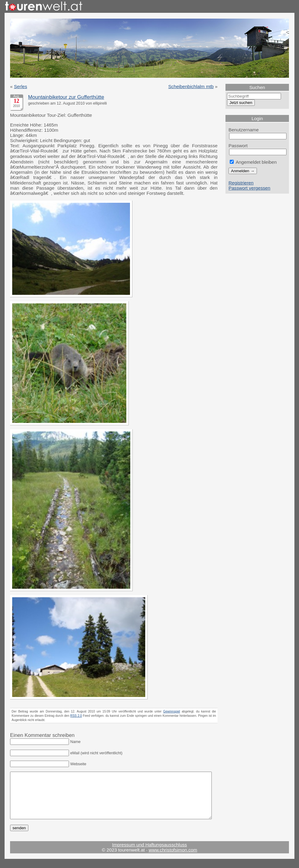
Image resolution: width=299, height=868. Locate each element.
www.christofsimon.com (173, 859)
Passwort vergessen (249, 188)
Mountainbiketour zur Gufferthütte (66, 97)
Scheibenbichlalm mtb (191, 86)
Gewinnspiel (172, 711)
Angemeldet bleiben (253, 162)
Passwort (238, 146)
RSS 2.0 (76, 716)
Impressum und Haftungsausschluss (149, 854)
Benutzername (244, 130)
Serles (21, 86)
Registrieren (241, 183)
